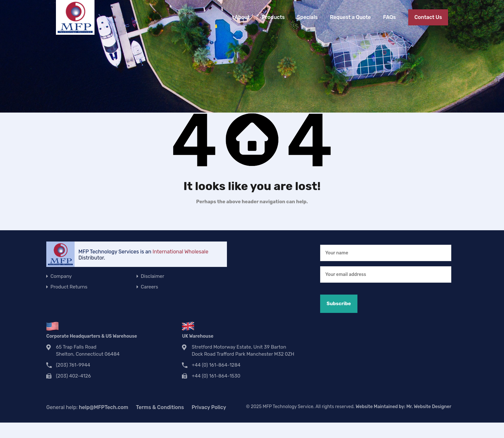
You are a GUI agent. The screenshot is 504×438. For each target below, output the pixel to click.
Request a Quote (350, 17)
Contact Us (428, 17)
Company (61, 276)
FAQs (389, 17)
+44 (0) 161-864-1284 (216, 365)
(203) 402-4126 (73, 376)
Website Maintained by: (404, 407)
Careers (149, 287)
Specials (307, 17)
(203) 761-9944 (73, 365)
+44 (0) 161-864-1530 (216, 376)
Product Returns (69, 287)
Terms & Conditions (160, 407)
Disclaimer (153, 276)
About (242, 17)
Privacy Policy (209, 407)
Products (273, 17)
